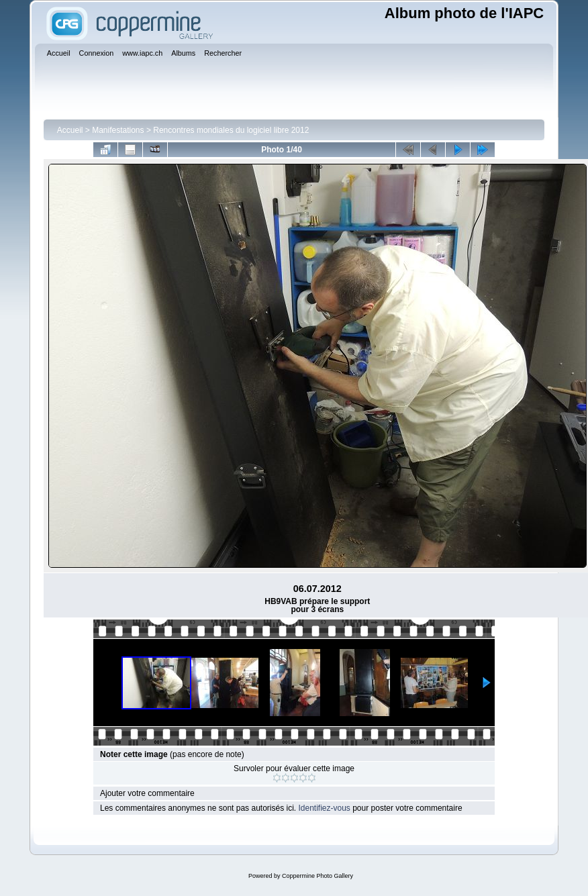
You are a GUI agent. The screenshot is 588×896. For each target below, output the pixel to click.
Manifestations (118, 130)
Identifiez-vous (324, 808)
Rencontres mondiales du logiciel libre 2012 (231, 130)
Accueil (70, 130)
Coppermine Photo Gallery (317, 876)
